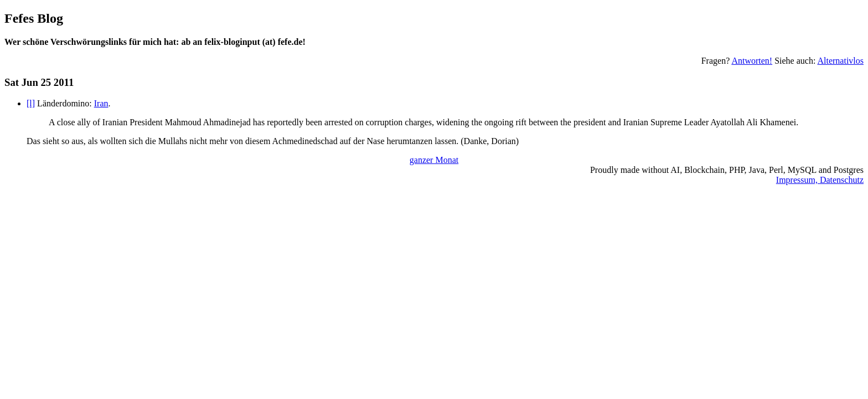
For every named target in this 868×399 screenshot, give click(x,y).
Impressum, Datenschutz (820, 180)
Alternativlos (840, 61)
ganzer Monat (434, 160)
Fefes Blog (34, 18)
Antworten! (752, 61)
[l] (31, 103)
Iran (101, 103)
